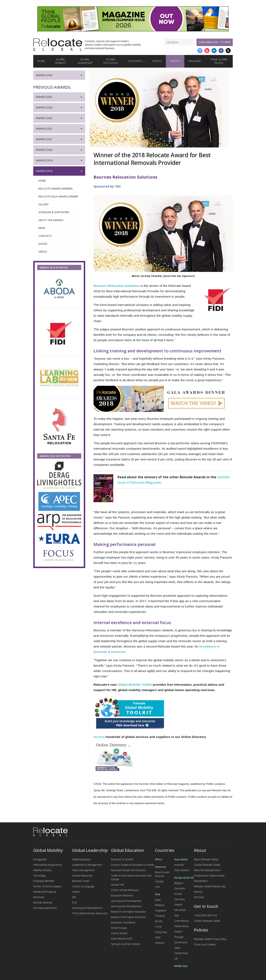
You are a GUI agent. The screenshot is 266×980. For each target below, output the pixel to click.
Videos (61, 252)
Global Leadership (85, 61)
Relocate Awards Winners (61, 189)
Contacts (61, 236)
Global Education (111, 61)
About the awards (61, 220)
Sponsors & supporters (61, 212)
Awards (175, 61)
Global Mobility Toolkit (135, 685)
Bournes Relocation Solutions (116, 286)
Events (157, 61)
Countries (135, 61)
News (61, 228)
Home (41, 61)
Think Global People (219, 61)
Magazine (195, 61)
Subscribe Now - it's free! (215, 42)
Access (99, 737)
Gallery (61, 205)
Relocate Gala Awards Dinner (61, 197)
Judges (61, 244)
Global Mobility (61, 61)
